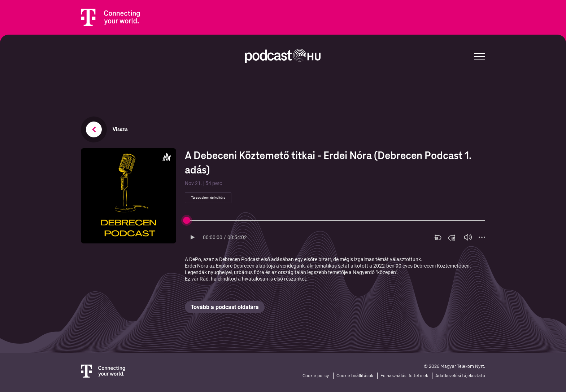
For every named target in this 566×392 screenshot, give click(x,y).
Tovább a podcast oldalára (225, 307)
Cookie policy (316, 376)
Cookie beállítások (355, 376)
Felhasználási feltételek (404, 376)
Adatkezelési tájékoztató (460, 376)
